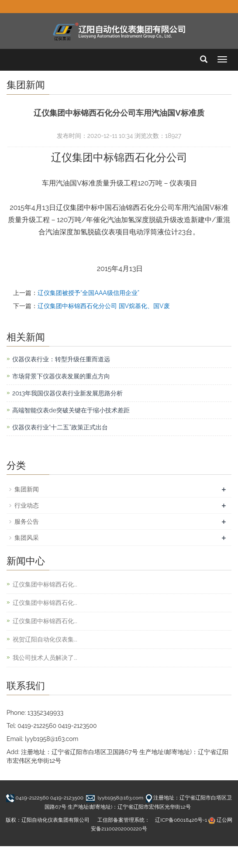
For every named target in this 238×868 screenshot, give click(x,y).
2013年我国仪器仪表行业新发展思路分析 (67, 393)
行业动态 (27, 505)
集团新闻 (27, 489)
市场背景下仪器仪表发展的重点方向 (61, 376)
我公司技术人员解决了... (45, 658)
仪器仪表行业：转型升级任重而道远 (61, 359)
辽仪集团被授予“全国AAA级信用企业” (88, 293)
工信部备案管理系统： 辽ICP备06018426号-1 (152, 820)
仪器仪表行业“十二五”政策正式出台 (60, 427)
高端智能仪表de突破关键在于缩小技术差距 (71, 410)
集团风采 (27, 538)
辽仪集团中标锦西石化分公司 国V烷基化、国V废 (104, 306)
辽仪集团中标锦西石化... (45, 584)
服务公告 (27, 521)
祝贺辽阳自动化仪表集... (45, 639)
